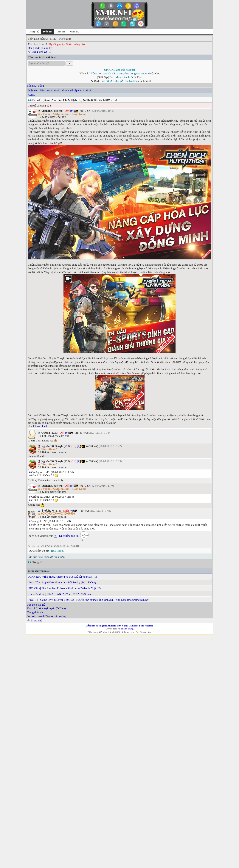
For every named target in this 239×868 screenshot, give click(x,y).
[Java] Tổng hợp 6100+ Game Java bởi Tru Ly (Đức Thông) (62, 582)
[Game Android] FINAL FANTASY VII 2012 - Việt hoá (59, 594)
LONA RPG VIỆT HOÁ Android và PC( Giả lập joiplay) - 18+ (63, 577)
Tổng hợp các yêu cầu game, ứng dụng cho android (120, 73)
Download (41, 426)
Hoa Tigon (57, 551)
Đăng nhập (34, 48)
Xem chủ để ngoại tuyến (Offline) (46, 608)
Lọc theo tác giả (36, 605)
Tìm (69, 64)
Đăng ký (47, 48)
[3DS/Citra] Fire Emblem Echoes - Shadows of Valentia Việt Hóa (64, 588)
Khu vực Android (50, 90)
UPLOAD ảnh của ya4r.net (119, 70)
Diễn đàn (33, 90)
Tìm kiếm (31, 95)
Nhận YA (74, 32)
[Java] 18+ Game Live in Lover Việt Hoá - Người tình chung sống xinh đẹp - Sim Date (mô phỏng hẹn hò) (88, 600)
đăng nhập (44, 557)
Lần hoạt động (35, 86)
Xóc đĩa (61, 32)
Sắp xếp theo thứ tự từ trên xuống (46, 616)
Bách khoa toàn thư (121, 77)
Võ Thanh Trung (125, 629)
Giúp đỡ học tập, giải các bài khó (119, 81)
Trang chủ (34, 32)
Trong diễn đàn (35, 612)
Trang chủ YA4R (41, 52)
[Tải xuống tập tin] (69, 536)
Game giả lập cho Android (77, 90)
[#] (72, 111)
